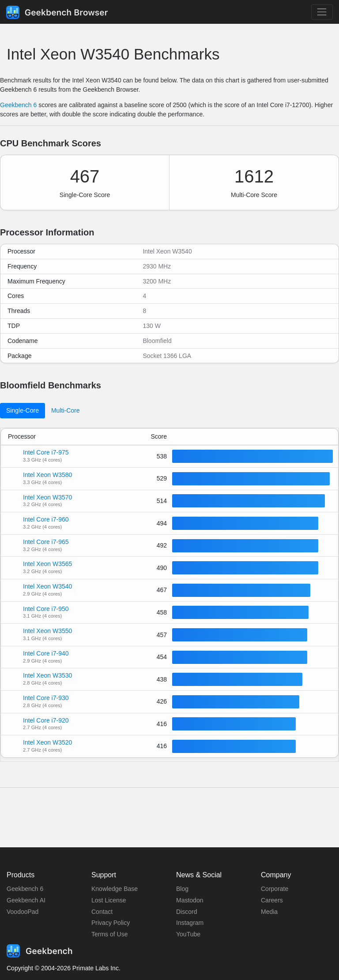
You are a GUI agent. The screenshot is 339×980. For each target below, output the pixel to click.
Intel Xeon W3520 (47, 742)
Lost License (109, 900)
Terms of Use (109, 934)
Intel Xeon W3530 (47, 675)
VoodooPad (23, 912)
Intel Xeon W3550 (47, 631)
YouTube (188, 934)
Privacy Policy (111, 923)
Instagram (190, 923)
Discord (186, 912)
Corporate (275, 889)
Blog (182, 889)
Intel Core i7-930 (46, 698)
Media (269, 912)
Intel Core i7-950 (46, 609)
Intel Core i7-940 (46, 653)
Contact (102, 912)
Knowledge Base (115, 889)
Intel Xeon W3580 (47, 475)
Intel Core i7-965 (46, 542)
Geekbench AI (26, 900)
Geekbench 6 (18, 105)
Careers (272, 900)
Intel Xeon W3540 (47, 586)
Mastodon (190, 900)
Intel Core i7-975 (46, 452)
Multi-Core (66, 410)
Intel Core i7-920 (46, 720)
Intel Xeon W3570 (47, 497)
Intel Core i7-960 (46, 519)
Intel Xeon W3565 (47, 564)
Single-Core (23, 410)
